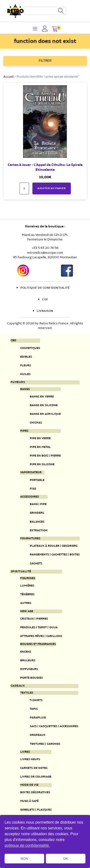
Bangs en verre (42, 397)
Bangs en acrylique (45, 414)
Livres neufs (30, 759)
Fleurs (26, 366)
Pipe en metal (40, 447)
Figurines (28, 578)
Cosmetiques (30, 348)
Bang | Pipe (38, 504)
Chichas (36, 423)
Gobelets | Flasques (36, 810)
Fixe (33, 489)
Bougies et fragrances (38, 644)
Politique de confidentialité (45, 288)
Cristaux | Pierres (34, 619)
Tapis (34, 709)
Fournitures (30, 539)
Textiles (27, 693)
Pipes (24, 431)
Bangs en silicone (44, 405)
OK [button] (66, 859)
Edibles (26, 357)
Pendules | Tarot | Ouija (39, 627)
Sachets (36, 564)
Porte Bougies (31, 678)
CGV (45, 300)
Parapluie (38, 718)
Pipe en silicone (42, 464)
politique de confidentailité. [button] (27, 845)
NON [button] (24, 859)
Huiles (25, 374)
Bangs (25, 389)
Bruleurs (28, 660)
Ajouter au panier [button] (52, 188)
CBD (13, 341)
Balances (37, 522)
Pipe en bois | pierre (45, 456)
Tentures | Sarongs (45, 744)
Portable (37, 480)
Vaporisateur (31, 472)
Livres (25, 752)
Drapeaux (38, 735)
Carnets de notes (34, 768)
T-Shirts (36, 700)
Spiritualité (21, 572)
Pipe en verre (40, 438)
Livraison (45, 311)
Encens (26, 652)
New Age (27, 611)
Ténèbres (27, 594)
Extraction (39, 530)
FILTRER (45, 61)
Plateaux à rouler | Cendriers (54, 546)
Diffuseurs (29, 669)
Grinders (37, 513)
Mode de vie (29, 785)
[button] (55, 29)
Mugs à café (29, 801)
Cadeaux (18, 686)
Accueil (8, 77)
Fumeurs (18, 382)
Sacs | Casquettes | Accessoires (54, 726)
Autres (26, 603)
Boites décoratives (35, 792)
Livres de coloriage (36, 777)
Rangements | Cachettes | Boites (55, 555)
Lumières (27, 586)
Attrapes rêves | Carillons (41, 636)
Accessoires (30, 497)
